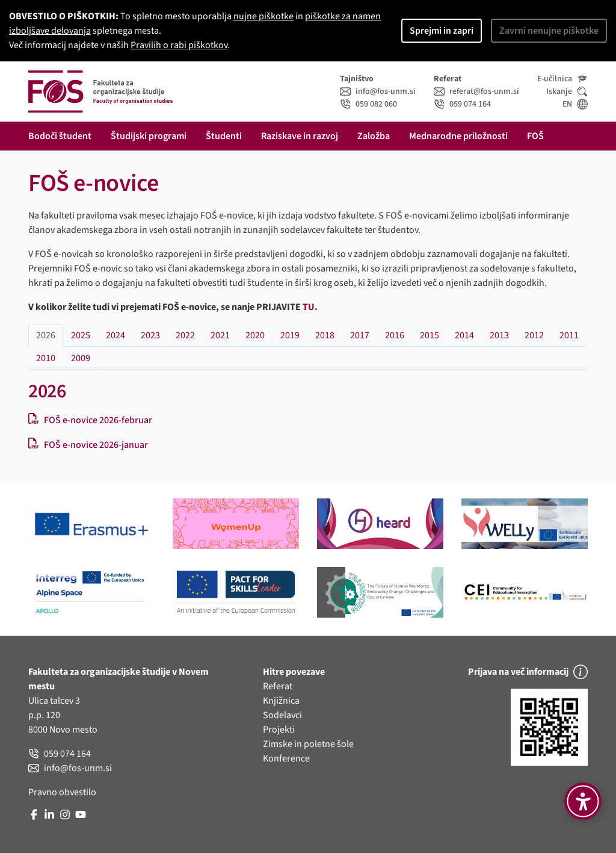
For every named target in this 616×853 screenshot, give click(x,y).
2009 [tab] (81, 358)
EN (575, 104)
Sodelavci (282, 715)
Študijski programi (149, 136)
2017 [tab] (360, 335)
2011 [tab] (569, 335)
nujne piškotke (263, 16)
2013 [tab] (499, 335)
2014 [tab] (464, 335)
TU (309, 307)
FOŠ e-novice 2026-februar (90, 420)
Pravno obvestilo (62, 792)
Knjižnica (281, 701)
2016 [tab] (395, 335)
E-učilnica (562, 79)
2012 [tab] (534, 335)
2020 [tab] (255, 335)
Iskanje (567, 92)
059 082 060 (368, 104)
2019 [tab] (290, 335)
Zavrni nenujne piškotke (549, 31)
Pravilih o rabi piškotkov (179, 45)
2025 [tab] (81, 335)
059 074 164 (462, 104)
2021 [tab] (220, 335)
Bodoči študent (60, 136)
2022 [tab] (185, 335)
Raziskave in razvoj (300, 136)
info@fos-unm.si (378, 92)
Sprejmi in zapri (442, 31)
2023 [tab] (150, 335)
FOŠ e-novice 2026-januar (88, 445)
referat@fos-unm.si (476, 92)
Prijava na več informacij (528, 672)
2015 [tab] (430, 335)
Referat (278, 686)
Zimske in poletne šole (308, 744)
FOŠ (535, 136)
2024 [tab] (115, 335)
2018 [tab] (325, 335)
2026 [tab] (46, 335)
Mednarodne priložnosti (458, 136)
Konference (286, 758)
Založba (374, 136)
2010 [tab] (46, 358)
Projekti (279, 730)
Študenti (224, 136)
